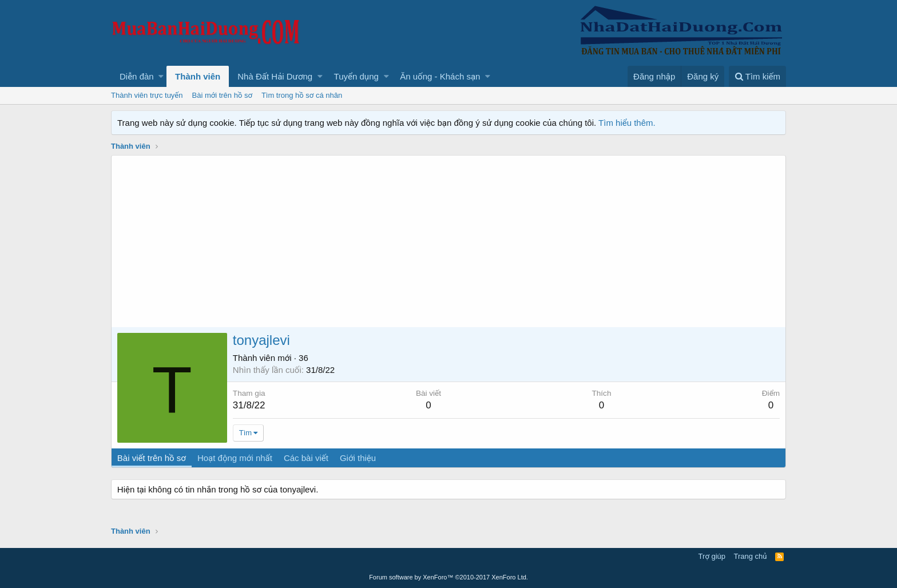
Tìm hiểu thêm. (627, 123)
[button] (161, 76)
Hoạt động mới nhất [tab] (235, 458)
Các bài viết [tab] (306, 458)
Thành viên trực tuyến (147, 95)
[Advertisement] (449, 241)
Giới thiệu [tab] (358, 458)
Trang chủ (751, 556)
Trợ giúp (712, 556)
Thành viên (198, 76)
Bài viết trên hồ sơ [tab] (152, 458)
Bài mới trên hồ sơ (222, 95)
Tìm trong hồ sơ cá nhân (302, 95)
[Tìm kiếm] (757, 76)
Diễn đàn (137, 76)
